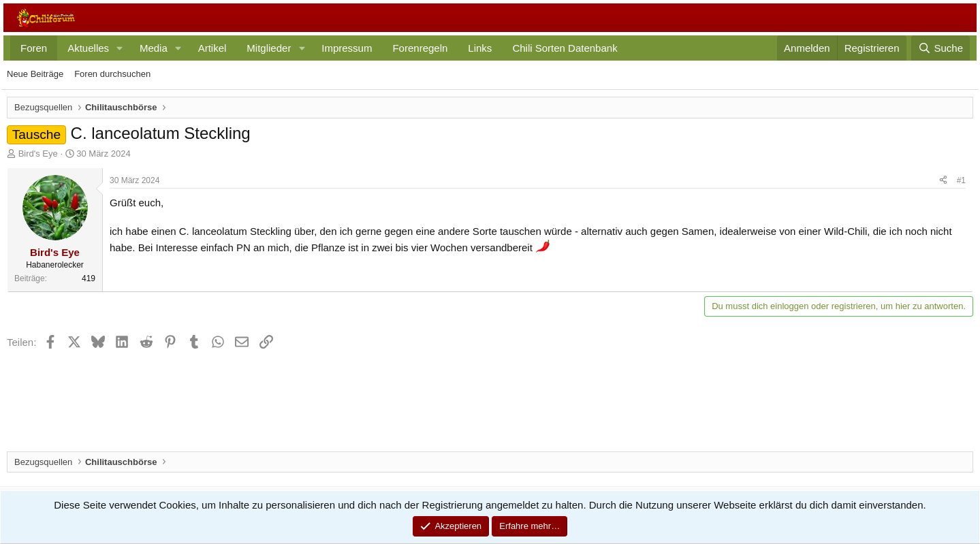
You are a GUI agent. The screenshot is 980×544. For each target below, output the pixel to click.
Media (154, 48)
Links (480, 48)
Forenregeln (420, 48)
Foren (34, 48)
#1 (961, 180)
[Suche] (941, 48)
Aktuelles (88, 48)
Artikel (212, 48)
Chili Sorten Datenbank (565, 48)
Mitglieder (269, 48)
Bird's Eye (38, 154)
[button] (120, 48)
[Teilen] (943, 181)
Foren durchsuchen (112, 74)
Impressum (347, 48)
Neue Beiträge (35, 74)
